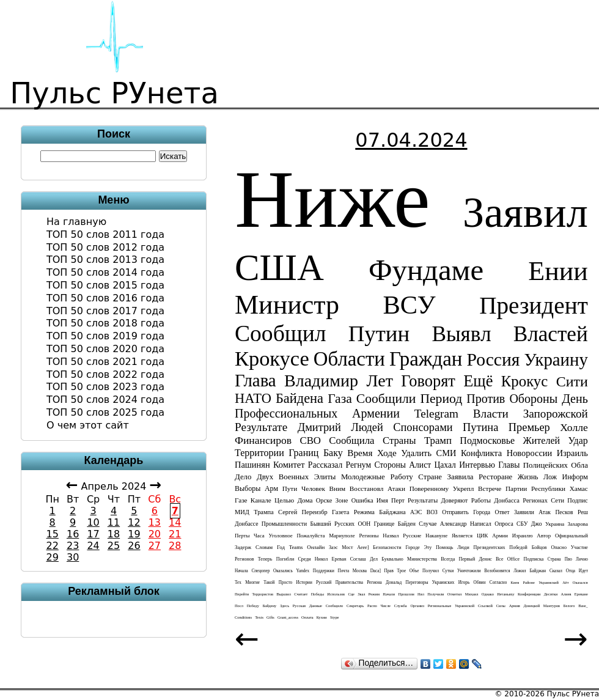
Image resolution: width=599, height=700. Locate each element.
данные (316, 606)
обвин (480, 583)
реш (583, 512)
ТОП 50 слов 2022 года (105, 374)
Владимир (321, 381)
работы (481, 500)
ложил (520, 571)
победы (318, 594)
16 (73, 534)
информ (575, 477)
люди (463, 547)
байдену (270, 606)
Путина (480, 427)
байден (407, 524)
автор (544, 536)
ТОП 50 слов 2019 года (105, 336)
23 (73, 546)
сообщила (351, 440)
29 (53, 557)
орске (324, 500)
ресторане (495, 477)
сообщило (335, 606)
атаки (396, 488)
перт (398, 500)
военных (294, 477)
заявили (524, 512)
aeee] (363, 547)
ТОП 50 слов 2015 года (105, 285)
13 (155, 522)
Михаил (472, 594)
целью (284, 500)
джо (537, 524)
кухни (322, 617)
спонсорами (423, 427)
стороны (390, 465)
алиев (566, 594)
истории (304, 583)
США (279, 267)
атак (545, 512)
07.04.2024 (411, 140)
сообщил (281, 333)
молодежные (363, 477)
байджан (538, 571)
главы (509, 465)
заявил (525, 212)
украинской (465, 606)
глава (255, 380)
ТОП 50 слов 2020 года (105, 349)
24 (93, 546)
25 (114, 546)
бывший (320, 524)
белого (569, 606)
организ (417, 606)
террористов (262, 594)
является (462, 536)
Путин (379, 333)
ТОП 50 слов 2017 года (105, 311)
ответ (502, 512)
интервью (477, 465)
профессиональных (286, 413)
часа (259, 536)
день (575, 399)
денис (486, 559)
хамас (579, 488)
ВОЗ (432, 512)
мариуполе (342, 536)
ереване (581, 594)
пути (290, 488)
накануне (436, 536)
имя (382, 500)
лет (379, 381)
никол (321, 559)
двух (265, 477)
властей (551, 334)
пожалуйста (311, 536)
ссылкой (485, 606)
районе (529, 582)
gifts (270, 617)
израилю (523, 536)
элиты (325, 477)
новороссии (529, 453)
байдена (299, 398)
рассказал (325, 465)
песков (564, 512)
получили (435, 594)
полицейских (546, 465)
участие (579, 547)
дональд (394, 583)
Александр (454, 524)
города (482, 512)
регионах (535, 500)
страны (399, 440)
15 (53, 534)
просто (285, 583)
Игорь (464, 583)
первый (467, 559)
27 (155, 546)
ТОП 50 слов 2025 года (105, 412)
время (360, 453)
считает (301, 594)
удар (578, 440)
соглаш (358, 559)
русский (324, 583)
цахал (445, 465)
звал (361, 594)
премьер (529, 427)
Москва (360, 571)
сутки (448, 571)
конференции (529, 594)
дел (374, 559)
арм (271, 488)
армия (515, 606)
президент (534, 305)
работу (401, 477)
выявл (461, 334)
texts (259, 617)
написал (481, 524)
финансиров (263, 440)
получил (431, 571)
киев (515, 582)
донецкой (531, 606)
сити (572, 381)
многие (252, 583)
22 (53, 546)
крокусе (272, 358)
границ (303, 453)
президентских (489, 547)
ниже (333, 199)
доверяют (454, 500)
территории (259, 453)
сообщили (386, 399)
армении (376, 413)
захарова (578, 524)
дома (305, 500)
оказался (580, 582)
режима (364, 512)
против (486, 399)
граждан (426, 359)
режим (374, 594)
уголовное (280, 536)
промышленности (284, 524)
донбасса (507, 500)
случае (428, 524)
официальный (571, 536)
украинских (443, 583)
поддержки (324, 571)
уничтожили (469, 571)
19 (134, 534)
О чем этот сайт (88, 425)
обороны (533, 399)
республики (548, 488)
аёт (565, 582)
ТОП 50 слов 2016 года (105, 298)
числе (386, 606)
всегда (448, 559)
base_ (583, 606)
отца (571, 571)
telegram (436, 414)
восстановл (367, 488)
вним (338, 488)
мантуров (552, 606)
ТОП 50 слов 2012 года (105, 247)
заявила (461, 477)
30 (73, 557)
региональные (440, 606)
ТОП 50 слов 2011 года (105, 234)
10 (93, 522)
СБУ (522, 524)
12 (134, 522)
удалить (416, 453)
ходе (387, 453)
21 (175, 534)
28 (175, 546)
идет (583, 571)
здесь (285, 606)
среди (304, 559)
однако (488, 594)
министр (287, 305)
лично (582, 559)
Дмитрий (319, 427)
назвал (391, 536)
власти (491, 414)
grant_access (288, 617)
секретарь (355, 606)
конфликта (481, 453)
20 (155, 534)
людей (367, 427)
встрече (490, 488)
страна (554, 559)
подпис (577, 500)
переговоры (417, 583)
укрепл (464, 488)
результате (261, 427)
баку (333, 453)
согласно (498, 583)
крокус (524, 381)
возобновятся (497, 571)
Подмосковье (487, 440)
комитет (289, 465)
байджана (392, 512)
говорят (428, 381)
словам (264, 547)
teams (296, 547)
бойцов (539, 547)
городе (412, 547)
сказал (556, 571)
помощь (445, 547)
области (349, 359)
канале (261, 500)
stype (335, 617)
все (500, 559)
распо (372, 606)
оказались (283, 571)
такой (269, 583)
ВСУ (410, 305)
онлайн (316, 547)
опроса (504, 524)
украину (556, 359)
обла (579, 465)
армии (500, 536)
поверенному (429, 488)
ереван (339, 559)
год (281, 547)
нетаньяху (506, 594)
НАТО (253, 398)
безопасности (387, 547)
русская (299, 606)
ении (558, 271)
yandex (303, 571)
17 (93, 534)
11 (114, 522)
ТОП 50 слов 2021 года (105, 362)
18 (114, 534)
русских (344, 524)
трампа (264, 512)
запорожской (556, 414)
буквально (392, 559)
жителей (541, 440)
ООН (364, 524)
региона (374, 583)
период (441, 399)
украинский (549, 582)
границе (384, 524)
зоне (342, 500)
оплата (307, 617)
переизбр (315, 512)
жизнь (528, 477)
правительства (349, 583)
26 (134, 546)
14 (175, 522)
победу (253, 606)
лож (550, 477)
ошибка (362, 500)
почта (343, 571)
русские (412, 536)
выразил (284, 594)
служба (401, 606)
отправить (455, 512)
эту (428, 547)
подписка (533, 559)
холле (574, 427)
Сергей (288, 512)
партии (516, 488)
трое (402, 571)
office (513, 559)
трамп (438, 440)
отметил (455, 594)
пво (568, 559)
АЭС (416, 512)
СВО (310, 440)
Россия (493, 359)
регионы (369, 536)
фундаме (426, 270)
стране (430, 477)
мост (347, 547)
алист (420, 465)
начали (389, 594)
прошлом (406, 594)
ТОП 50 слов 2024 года (105, 400)
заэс (333, 547)
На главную (76, 222)
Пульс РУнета (573, 694)
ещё (478, 381)
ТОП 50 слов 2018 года (105, 323)
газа (340, 399)
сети (557, 500)
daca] (376, 571)
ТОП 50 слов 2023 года (105, 387)
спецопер (260, 571)
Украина (555, 524)
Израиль (572, 453)
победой (518, 547)
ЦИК (483, 536)
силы (501, 606)
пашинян (252, 465)
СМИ (446, 453)
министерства (422, 559)
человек (313, 488)
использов (336, 594)
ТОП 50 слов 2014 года (105, 272)
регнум (359, 465)
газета (340, 512)
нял (421, 594)
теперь (265, 559)
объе (414, 571)
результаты (423, 500)
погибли (285, 559)
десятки (551, 594)
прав (389, 571)
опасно (558, 547)
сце (351, 594)
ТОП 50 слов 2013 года (105, 260)
